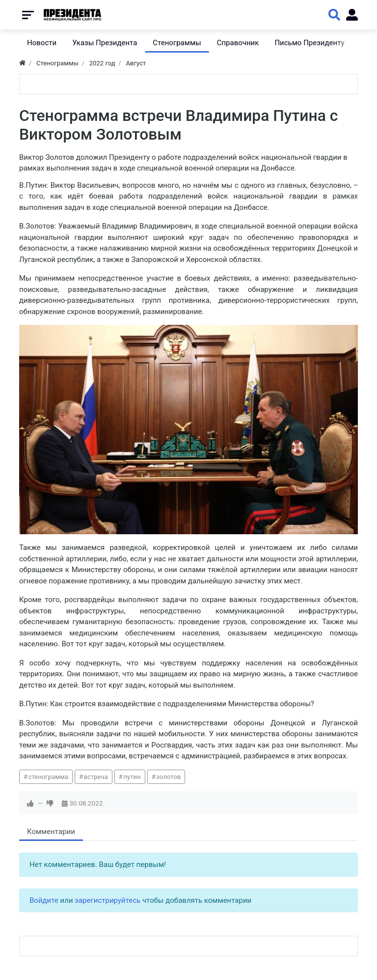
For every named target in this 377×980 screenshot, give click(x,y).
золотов (168, 777)
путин (132, 777)
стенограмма (48, 777)
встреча (96, 777)
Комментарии (51, 832)
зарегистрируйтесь (108, 900)
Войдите (44, 900)
